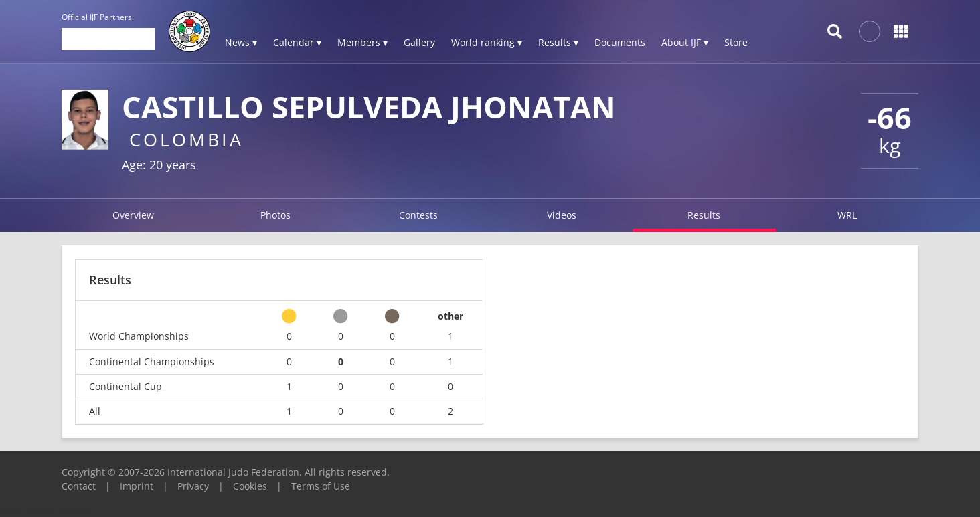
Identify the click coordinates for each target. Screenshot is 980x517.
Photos (275, 215)
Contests (418, 215)
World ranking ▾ (487, 42)
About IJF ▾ (685, 42)
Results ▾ (558, 42)
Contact (79, 486)
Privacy (193, 486)
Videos (562, 215)
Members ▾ (362, 42)
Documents (620, 42)
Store (736, 42)
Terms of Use (321, 486)
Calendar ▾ (297, 42)
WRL (847, 215)
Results (704, 215)
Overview (133, 215)
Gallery (419, 42)
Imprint (137, 486)
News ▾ (241, 42)
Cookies (250, 486)
